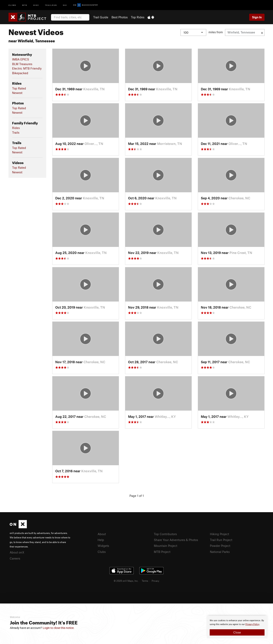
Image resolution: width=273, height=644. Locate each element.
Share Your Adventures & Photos (176, 540)
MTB (25, 5)
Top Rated (19, 88)
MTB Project (162, 552)
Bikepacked (20, 73)
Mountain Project (166, 546)
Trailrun (51, 5)
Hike (36, 5)
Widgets (103, 546)
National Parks (220, 552)
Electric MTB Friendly (27, 68)
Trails (16, 132)
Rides (16, 128)
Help (101, 540)
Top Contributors (165, 534)
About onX (17, 552)
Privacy (155, 581)
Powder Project (220, 546)
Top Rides (138, 17)
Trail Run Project (221, 540)
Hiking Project (219, 534)
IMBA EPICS (21, 59)
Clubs (102, 552)
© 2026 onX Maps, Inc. (126, 581)
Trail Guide (101, 17)
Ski (65, 5)
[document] (237, 627)
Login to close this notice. (59, 628)
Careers (15, 558)
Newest (17, 93)
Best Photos (120, 17)
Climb (12, 5)
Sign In (257, 17)
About (102, 534)
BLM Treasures (22, 64)
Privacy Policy (252, 624)
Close (237, 632)
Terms (145, 581)
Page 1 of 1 (137, 496)
